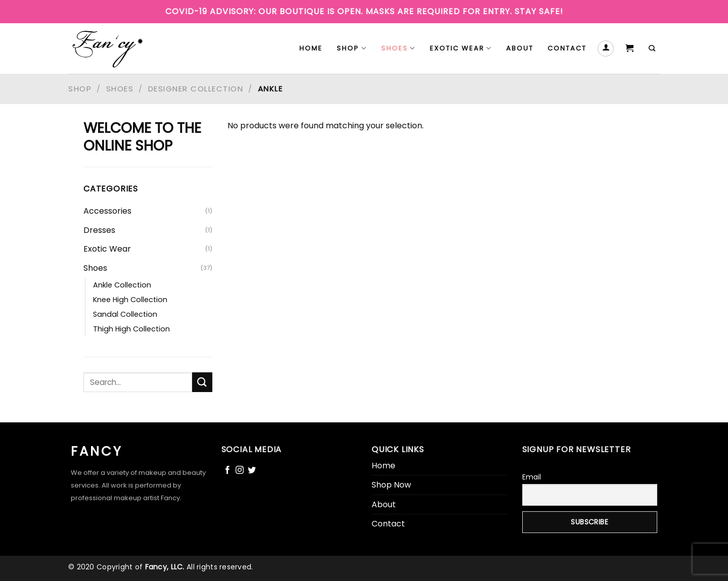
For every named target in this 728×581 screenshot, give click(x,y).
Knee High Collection (130, 300)
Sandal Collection (125, 314)
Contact (567, 48)
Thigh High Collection (131, 329)
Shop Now (391, 485)
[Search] (652, 49)
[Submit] (202, 382)
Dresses (99, 230)
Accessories (107, 211)
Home (311, 48)
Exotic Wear (461, 48)
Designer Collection (196, 89)
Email (532, 477)
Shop (352, 48)
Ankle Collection (122, 285)
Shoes (398, 48)
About (520, 48)
